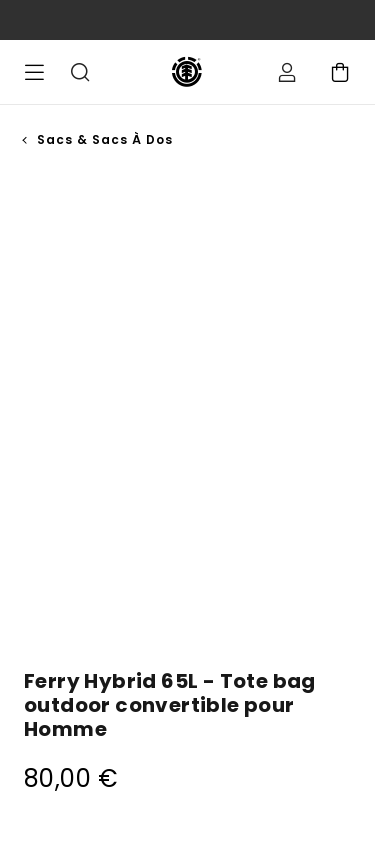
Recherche (80, 72)
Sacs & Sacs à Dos (105, 139)
